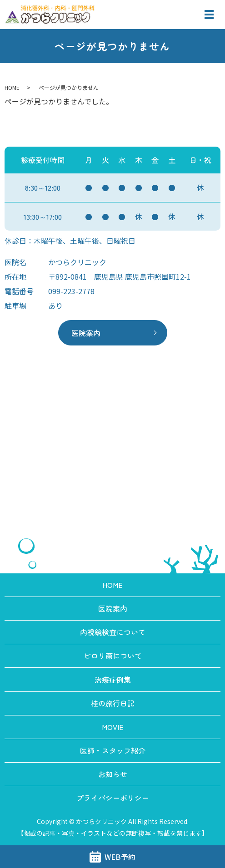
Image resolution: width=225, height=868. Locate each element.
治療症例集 (113, 680)
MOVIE (113, 727)
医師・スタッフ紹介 (113, 750)
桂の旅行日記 (113, 703)
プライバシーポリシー (113, 798)
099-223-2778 (71, 291)
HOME (12, 87)
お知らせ (113, 774)
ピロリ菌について (113, 656)
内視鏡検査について (113, 632)
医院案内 (86, 333)
